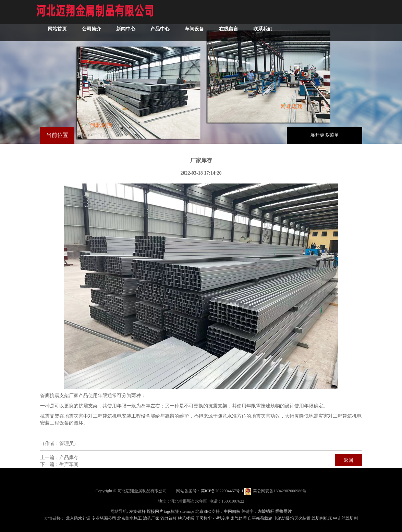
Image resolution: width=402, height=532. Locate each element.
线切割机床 (322, 518)
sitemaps (187, 511)
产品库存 (69, 458)
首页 (83, 135)
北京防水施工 (130, 518)
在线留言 (229, 29)
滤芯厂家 (151, 518)
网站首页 (57, 29)
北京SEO (203, 511)
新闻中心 (126, 29)
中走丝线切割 (345, 518)
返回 (349, 460)
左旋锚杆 (137, 511)
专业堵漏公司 (104, 518)
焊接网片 (155, 511)
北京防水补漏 (78, 518)
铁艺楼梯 (186, 518)
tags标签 (172, 511)
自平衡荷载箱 (260, 518)
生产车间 (69, 464)
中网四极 (232, 511)
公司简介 (92, 29)
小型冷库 (221, 518)
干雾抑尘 (204, 518)
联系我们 (263, 29)
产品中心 (160, 29)
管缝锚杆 (169, 518)
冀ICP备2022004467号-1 (222, 491)
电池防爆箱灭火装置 (292, 518)
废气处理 (239, 518)
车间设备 (194, 29)
